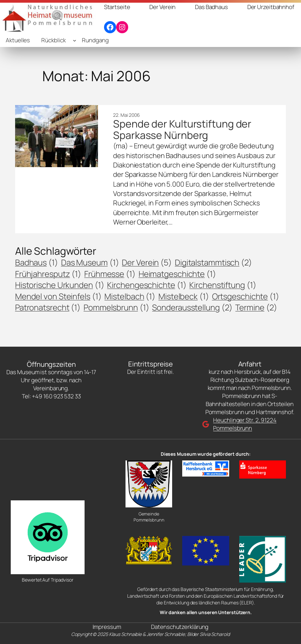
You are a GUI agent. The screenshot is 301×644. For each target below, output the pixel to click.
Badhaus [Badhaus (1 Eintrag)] (37, 262)
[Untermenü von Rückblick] (74, 40)
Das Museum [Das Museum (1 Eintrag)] (90, 262)
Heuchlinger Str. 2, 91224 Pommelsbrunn (245, 424)
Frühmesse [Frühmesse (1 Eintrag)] (110, 274)
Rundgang (95, 40)
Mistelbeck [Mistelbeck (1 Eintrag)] (184, 296)
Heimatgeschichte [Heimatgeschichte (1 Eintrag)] (177, 274)
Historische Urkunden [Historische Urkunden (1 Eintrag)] (60, 285)
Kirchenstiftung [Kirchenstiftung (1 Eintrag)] (223, 285)
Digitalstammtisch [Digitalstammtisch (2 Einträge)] (213, 262)
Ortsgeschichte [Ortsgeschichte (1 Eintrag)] (246, 296)
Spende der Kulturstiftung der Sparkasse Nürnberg (182, 130)
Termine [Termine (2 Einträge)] (256, 307)
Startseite (117, 7)
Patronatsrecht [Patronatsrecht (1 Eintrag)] (48, 307)
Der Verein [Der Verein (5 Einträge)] (147, 262)
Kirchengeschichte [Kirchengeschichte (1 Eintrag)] (147, 285)
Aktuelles (18, 40)
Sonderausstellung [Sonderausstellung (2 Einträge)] (192, 307)
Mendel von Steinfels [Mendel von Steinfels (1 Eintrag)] (58, 296)
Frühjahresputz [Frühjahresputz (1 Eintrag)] (48, 274)
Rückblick (53, 40)
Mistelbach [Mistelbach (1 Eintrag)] (130, 296)
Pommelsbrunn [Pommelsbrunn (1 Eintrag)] (116, 307)
